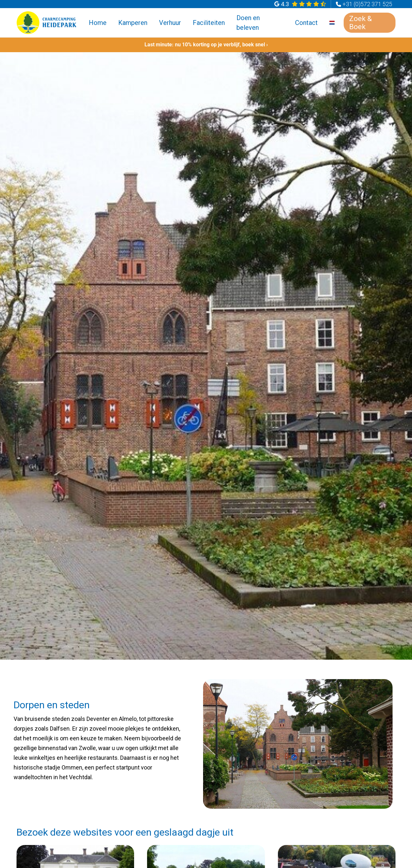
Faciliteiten (209, 23)
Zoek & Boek (360, 23)
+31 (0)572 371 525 (367, 4)
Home (98, 23)
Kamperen (133, 23)
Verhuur (170, 23)
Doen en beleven (248, 23)
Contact (306, 23)
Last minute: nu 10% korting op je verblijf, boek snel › (206, 45)
